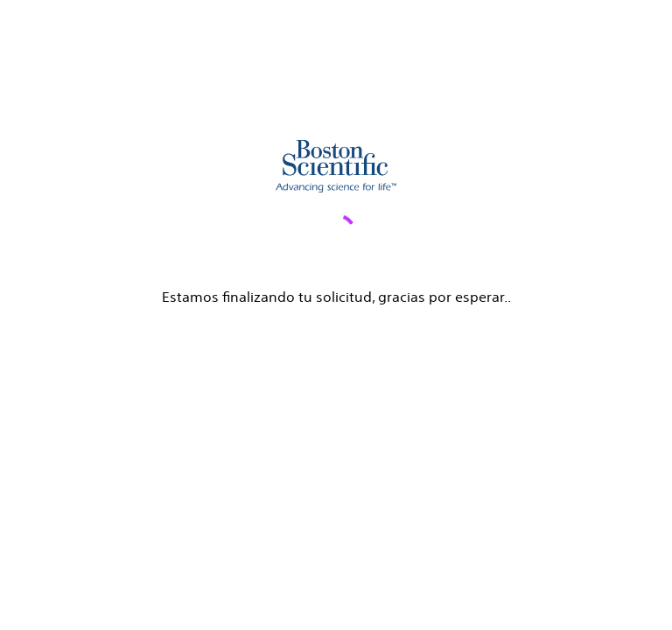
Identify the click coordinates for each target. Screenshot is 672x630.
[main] (336, 154)
